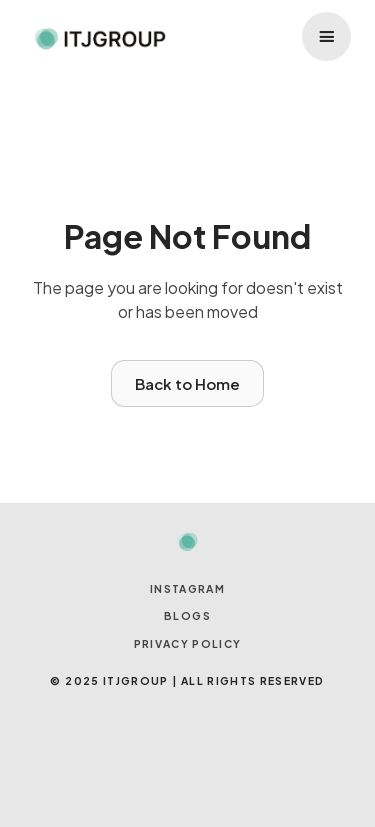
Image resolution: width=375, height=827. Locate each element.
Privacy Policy (188, 643)
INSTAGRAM (187, 588)
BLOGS (187, 615)
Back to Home (187, 383)
